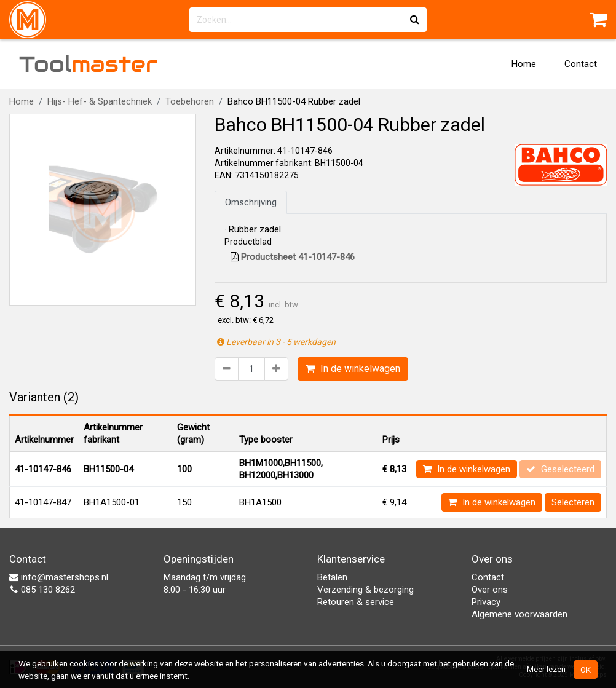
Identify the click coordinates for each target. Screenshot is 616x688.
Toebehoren (190, 101)
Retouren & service (356, 602)
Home (524, 64)
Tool (89, 64)
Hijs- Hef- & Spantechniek (100, 101)
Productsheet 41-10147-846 (293, 257)
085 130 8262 (42, 590)
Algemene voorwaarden (519, 614)
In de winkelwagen (353, 369)
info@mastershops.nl (59, 577)
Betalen (332, 577)
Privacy (486, 602)
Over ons (490, 590)
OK (586, 670)
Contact (581, 64)
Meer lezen (546, 669)
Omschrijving (251, 202)
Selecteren (573, 502)
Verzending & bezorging (365, 590)
